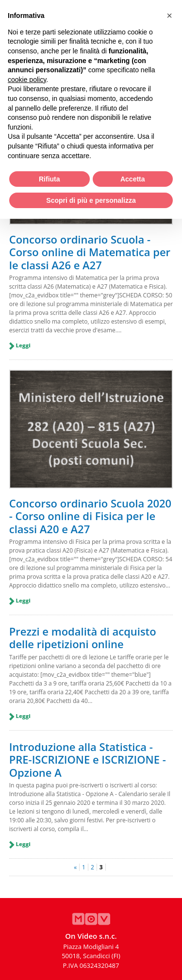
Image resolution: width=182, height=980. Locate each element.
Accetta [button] (133, 179)
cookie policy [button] (27, 80)
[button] (169, 16)
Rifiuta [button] (50, 179)
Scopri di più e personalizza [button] (91, 200)
